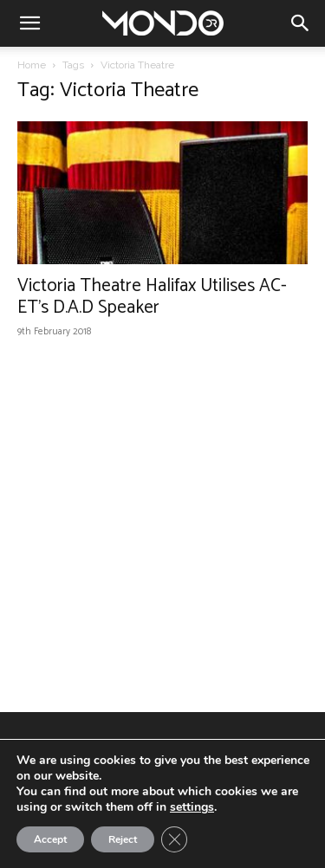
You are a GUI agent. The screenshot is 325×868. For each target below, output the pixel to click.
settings (192, 807)
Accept (50, 839)
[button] (29, 23)
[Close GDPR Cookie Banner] (174, 839)
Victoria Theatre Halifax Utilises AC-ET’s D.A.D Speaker (152, 297)
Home (32, 65)
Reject (123, 839)
